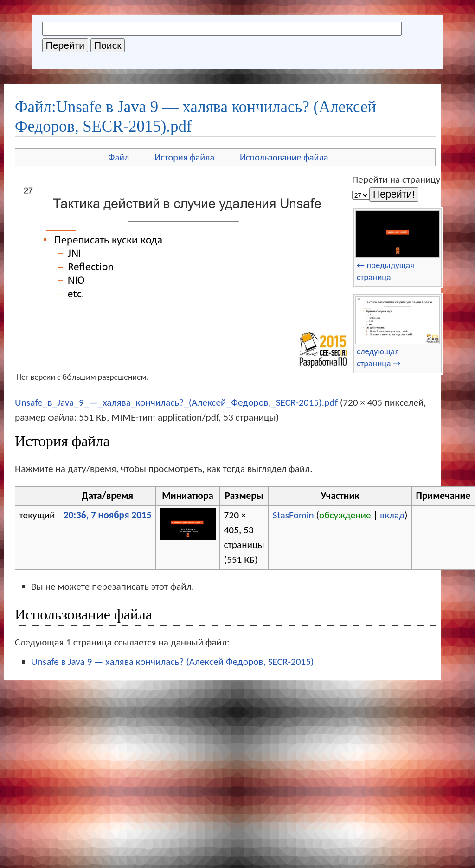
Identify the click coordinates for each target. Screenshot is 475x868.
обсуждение (345, 515)
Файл (119, 157)
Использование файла (284, 157)
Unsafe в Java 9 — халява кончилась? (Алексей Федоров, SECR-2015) (173, 662)
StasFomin (293, 515)
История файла (184, 157)
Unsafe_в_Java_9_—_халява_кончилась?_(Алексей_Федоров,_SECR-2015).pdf (176, 402)
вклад (392, 515)
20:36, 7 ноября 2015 (108, 515)
